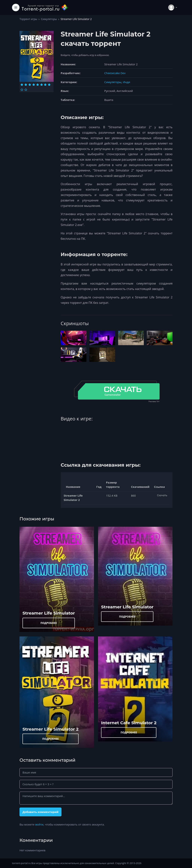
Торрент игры (28, 19)
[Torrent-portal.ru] (45, 7)
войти (39, 824)
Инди (126, 82)
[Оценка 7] (45, 85)
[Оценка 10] (26, 90)
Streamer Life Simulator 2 (51, 729)
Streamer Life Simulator (49, 613)
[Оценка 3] (30, 85)
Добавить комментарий (40, 812)
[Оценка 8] (49, 85)
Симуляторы (49, 19)
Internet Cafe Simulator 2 (129, 723)
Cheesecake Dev (115, 73)
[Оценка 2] (26, 85)
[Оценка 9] (22, 90)
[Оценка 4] (34, 85)
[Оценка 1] (22, 85)
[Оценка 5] (38, 85)
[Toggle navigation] (16, 7)
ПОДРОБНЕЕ (49, 623)
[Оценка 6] (42, 85)
